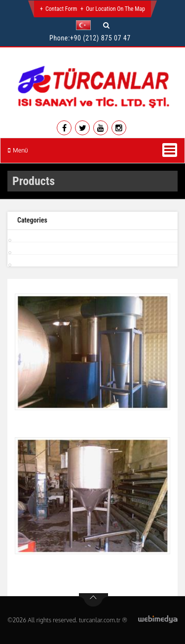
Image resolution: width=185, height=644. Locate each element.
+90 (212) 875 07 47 (100, 38)
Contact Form (61, 9)
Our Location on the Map (115, 9)
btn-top (93, 600)
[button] (86, 25)
